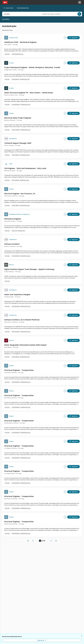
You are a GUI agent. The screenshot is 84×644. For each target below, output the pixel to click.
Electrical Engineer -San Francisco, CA (20, 194)
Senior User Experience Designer (17, 294)
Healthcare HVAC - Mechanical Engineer (20, 42)
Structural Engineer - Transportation (19, 370)
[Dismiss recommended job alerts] (82, 636)
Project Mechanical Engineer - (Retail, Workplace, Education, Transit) (32, 67)
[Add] (65, 38)
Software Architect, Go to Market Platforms (22, 320)
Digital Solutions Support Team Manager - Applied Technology (29, 269)
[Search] (79, 14)
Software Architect (12, 244)
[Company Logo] (6, 38)
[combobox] (19, 14)
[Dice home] (5, 2)
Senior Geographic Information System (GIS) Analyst (25, 345)
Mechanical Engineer (13, 219)
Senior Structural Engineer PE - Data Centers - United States (29, 93)
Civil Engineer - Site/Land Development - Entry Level (25, 168)
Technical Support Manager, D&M (18, 143)
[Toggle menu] (80, 2)
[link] (28, 541)
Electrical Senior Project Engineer (18, 118)
